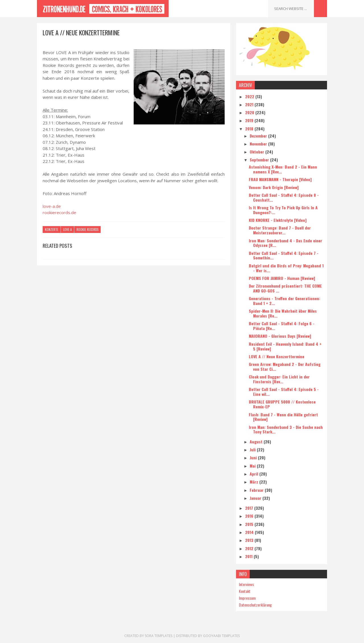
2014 (250, 532)
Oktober (258, 152)
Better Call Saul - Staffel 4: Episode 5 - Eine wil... (284, 392)
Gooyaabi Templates (221, 636)
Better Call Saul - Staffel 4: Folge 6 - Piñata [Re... (282, 326)
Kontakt (245, 591)
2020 (250, 112)
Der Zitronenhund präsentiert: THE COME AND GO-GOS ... (285, 288)
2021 (250, 104)
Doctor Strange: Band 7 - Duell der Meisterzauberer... (280, 230)
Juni (254, 457)
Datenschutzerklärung (255, 605)
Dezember (259, 136)
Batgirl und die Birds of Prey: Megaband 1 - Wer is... (286, 268)
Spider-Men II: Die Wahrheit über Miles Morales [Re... (283, 313)
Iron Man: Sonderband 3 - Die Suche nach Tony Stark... (286, 429)
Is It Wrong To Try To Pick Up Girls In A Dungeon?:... (283, 210)
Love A (67, 230)
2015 (250, 524)
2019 (250, 120)
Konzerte (52, 230)
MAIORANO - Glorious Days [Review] (280, 336)
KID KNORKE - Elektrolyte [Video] (278, 220)
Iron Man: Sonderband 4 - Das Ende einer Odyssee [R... (286, 243)
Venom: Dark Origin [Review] (274, 187)
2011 (249, 556)
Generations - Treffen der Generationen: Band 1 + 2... (285, 301)
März (255, 482)
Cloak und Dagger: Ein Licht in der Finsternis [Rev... (279, 379)
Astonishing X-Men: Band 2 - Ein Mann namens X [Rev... (283, 169)
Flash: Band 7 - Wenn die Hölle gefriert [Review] (283, 417)
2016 (250, 516)
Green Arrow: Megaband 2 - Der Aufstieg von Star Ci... (285, 366)
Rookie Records (87, 230)
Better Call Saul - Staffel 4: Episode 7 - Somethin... (284, 255)
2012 (250, 548)
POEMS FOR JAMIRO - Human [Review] (282, 278)
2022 (250, 96)
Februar (257, 490)
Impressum (247, 598)
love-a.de (52, 206)
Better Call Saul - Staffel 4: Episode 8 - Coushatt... (284, 197)
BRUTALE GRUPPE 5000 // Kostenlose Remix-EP (282, 404)
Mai (253, 466)
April (255, 474)
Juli (253, 450)
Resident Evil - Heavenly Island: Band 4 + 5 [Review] (285, 346)
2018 (250, 129)
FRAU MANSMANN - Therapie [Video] (280, 179)
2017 (250, 508)
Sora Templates (159, 636)
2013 (250, 540)
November (259, 144)
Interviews (246, 584)
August (257, 442)
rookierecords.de (59, 212)
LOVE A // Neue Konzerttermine (277, 356)
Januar (256, 498)
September (260, 160)
